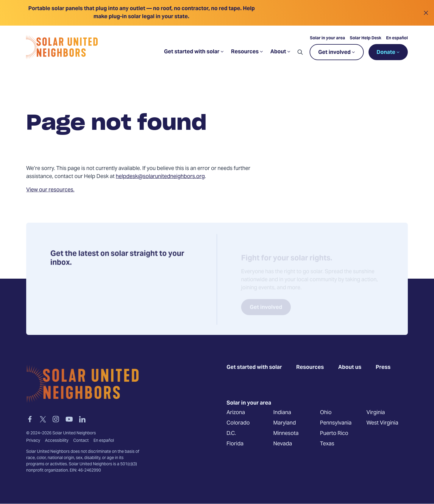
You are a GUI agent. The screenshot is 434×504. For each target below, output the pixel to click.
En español (397, 38)
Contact (81, 441)
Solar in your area (327, 38)
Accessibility (57, 441)
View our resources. (50, 190)
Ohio (326, 412)
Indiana (282, 412)
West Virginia (382, 423)
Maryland (285, 423)
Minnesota (286, 433)
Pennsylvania (336, 423)
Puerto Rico (334, 433)
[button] (300, 52)
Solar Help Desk (366, 38)
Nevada (283, 444)
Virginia (376, 412)
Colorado (238, 423)
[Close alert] (426, 13)
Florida (235, 444)
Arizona (236, 412)
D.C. (231, 433)
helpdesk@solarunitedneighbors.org (160, 177)
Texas (327, 444)
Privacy (33, 441)
